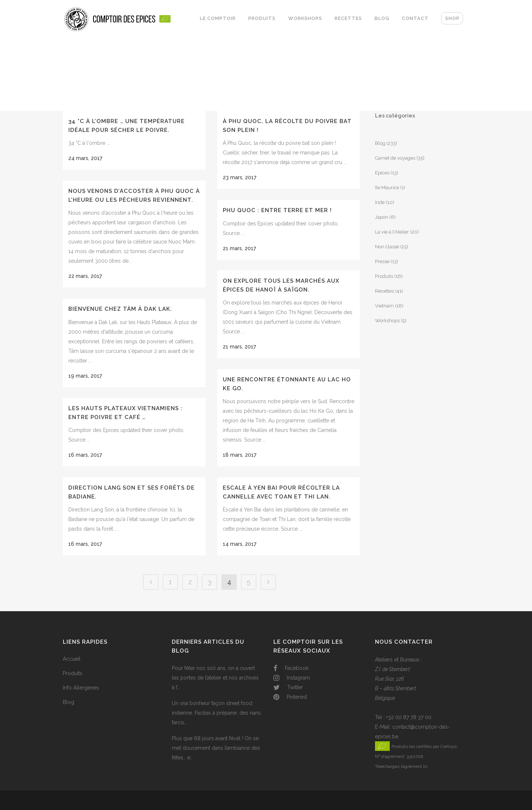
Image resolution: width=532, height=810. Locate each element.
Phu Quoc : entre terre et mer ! (277, 210)
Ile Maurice (387, 188)
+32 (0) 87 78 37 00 (409, 717)
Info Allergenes (81, 688)
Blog (380, 143)
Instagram (292, 678)
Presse (382, 261)
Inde (380, 202)
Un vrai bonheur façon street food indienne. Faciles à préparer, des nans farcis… (216, 713)
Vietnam (384, 306)
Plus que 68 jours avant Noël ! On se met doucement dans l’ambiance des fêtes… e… (216, 748)
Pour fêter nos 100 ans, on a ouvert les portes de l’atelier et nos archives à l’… (215, 678)
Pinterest (290, 697)
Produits (384, 276)
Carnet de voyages (395, 158)
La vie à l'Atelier (392, 232)
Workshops (387, 321)
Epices (382, 173)
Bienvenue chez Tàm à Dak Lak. (120, 309)
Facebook (291, 668)
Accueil (72, 659)
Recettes (384, 291)
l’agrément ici (414, 766)
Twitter (288, 687)
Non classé (387, 247)
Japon (382, 217)
